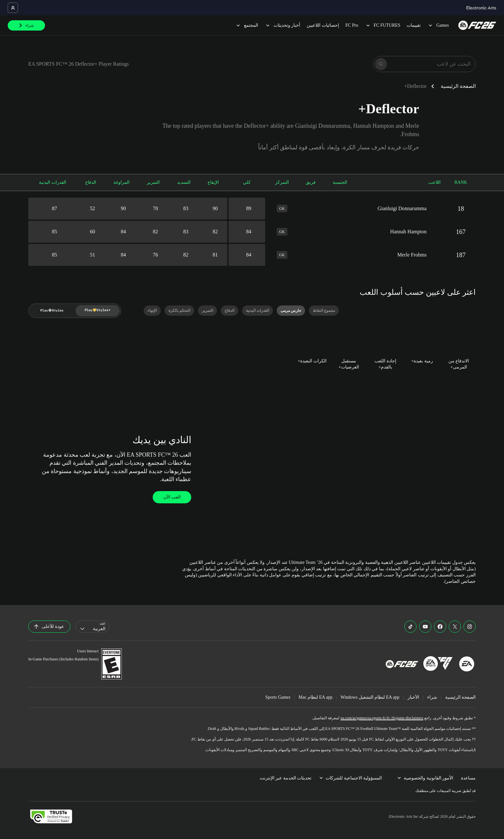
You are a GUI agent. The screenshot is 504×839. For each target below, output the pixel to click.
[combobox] (92, 627)
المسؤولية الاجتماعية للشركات (351, 778)
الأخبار (413, 697)
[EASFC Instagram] (470, 627)
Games (438, 25)
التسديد (184, 182)
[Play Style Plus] (98, 311)
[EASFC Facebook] (440, 627)
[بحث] (381, 64)
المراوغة (122, 182)
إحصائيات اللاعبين (323, 25)
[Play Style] (52, 311)
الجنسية (340, 182)
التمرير (153, 182)
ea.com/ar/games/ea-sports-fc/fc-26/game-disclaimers (382, 718)
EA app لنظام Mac (316, 697)
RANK (461, 182)
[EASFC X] (455, 627)
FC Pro (352, 25)
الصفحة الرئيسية (458, 86)
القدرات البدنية (53, 182)
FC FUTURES (383, 25)
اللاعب (435, 182)
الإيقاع (213, 182)
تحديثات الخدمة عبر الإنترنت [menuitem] (286, 778)
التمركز (282, 182)
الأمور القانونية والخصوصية (425, 778)
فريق (311, 182)
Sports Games (278, 697)
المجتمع (247, 25)
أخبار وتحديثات (283, 25)
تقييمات (414, 25)
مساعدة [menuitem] (468, 778)
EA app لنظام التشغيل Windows (370, 697)
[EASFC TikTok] (410, 627)
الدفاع (91, 182)
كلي (247, 182)
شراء (432, 697)
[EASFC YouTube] (425, 627)
